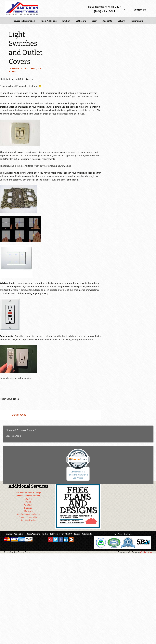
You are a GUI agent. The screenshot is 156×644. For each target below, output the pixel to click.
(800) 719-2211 (105, 11)
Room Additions (49, 21)
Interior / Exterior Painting (28, 496)
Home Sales (17, 415)
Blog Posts (38, 68)
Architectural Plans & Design (28, 493)
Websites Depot (146, 552)
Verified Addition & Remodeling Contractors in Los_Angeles (78, 475)
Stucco (28, 502)
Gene (13, 71)
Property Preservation (28, 517)
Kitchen (66, 21)
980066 (16, 436)
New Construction (28, 520)
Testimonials (137, 21)
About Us (107, 21)
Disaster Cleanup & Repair (28, 514)
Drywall (28, 499)
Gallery (121, 21)
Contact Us (140, 10)
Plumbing (28, 511)
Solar (94, 21)
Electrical (28, 508)
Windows (28, 505)
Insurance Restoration (24, 21)
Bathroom (81, 21)
